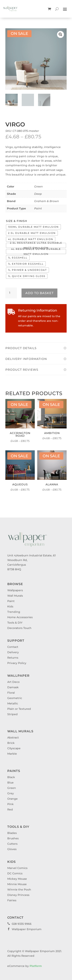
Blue (10, 783)
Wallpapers (15, 590)
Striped (12, 714)
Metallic (13, 703)
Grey (11, 793)
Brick (11, 743)
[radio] (33, 227)
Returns (13, 658)
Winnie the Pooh (19, 890)
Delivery (13, 652)
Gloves (12, 849)
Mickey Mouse (17, 879)
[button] (60, 34)
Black (11, 777)
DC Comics (15, 873)
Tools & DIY (15, 623)
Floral (11, 693)
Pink (10, 804)
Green (38, 186)
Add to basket (39, 293)
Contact (13, 647)
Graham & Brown (47, 201)
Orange (12, 799)
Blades (12, 833)
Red (10, 809)
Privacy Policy (17, 663)
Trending (14, 612)
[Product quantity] (11, 293)
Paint (38, 208)
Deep (38, 194)
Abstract (13, 738)
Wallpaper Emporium (24, 929)
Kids (10, 606)
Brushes (13, 838)
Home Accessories (20, 617)
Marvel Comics (17, 868)
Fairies (12, 900)
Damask (13, 687)
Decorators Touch (19, 628)
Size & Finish (17, 221)
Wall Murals (15, 596)
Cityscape (14, 748)
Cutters (12, 844)
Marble (12, 754)
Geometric (15, 698)
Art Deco (13, 682)
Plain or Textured (19, 709)
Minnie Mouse (17, 884)
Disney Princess (18, 895)
